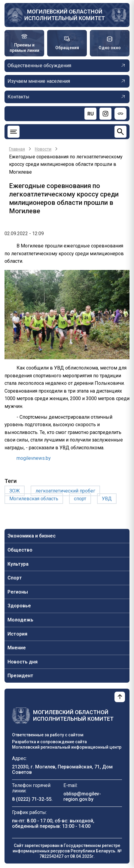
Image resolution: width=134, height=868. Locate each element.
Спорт (15, 578)
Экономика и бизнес (32, 536)
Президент (20, 676)
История (17, 634)
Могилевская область (34, 499)
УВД (107, 499)
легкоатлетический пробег (65, 491)
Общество (20, 550)
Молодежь (20, 620)
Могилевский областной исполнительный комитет (65, 15)
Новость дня (23, 662)
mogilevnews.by (34, 458)
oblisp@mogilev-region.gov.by (82, 796)
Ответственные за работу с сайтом (48, 735)
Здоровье (19, 606)
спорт (80, 499)
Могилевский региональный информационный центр (67, 747)
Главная (17, 149)
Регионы (18, 592)
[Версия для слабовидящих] (120, 114)
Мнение (17, 648)
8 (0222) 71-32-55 (32, 799)
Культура (18, 564)
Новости (43, 149)
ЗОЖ (15, 491)
